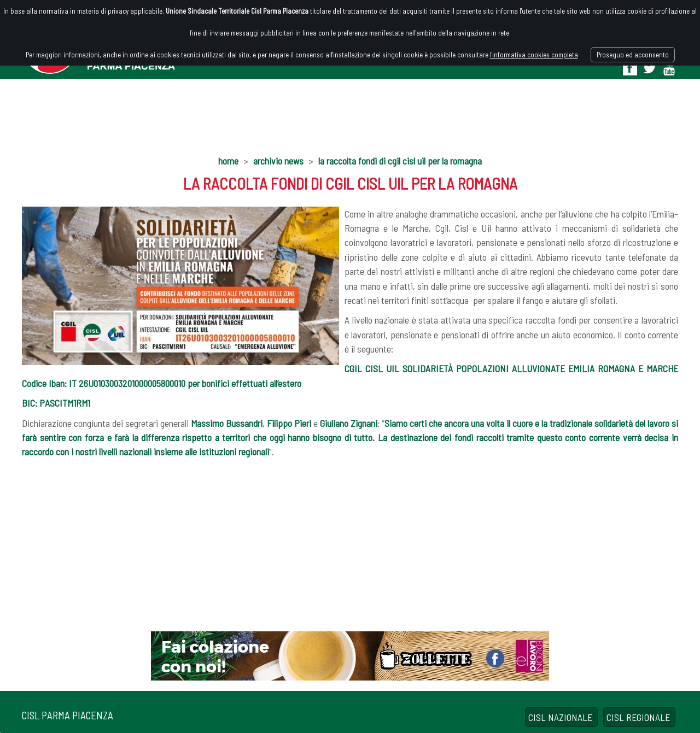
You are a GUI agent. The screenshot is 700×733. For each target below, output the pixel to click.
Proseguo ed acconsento (633, 55)
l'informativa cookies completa (534, 55)
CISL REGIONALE (639, 717)
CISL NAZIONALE (561, 717)
